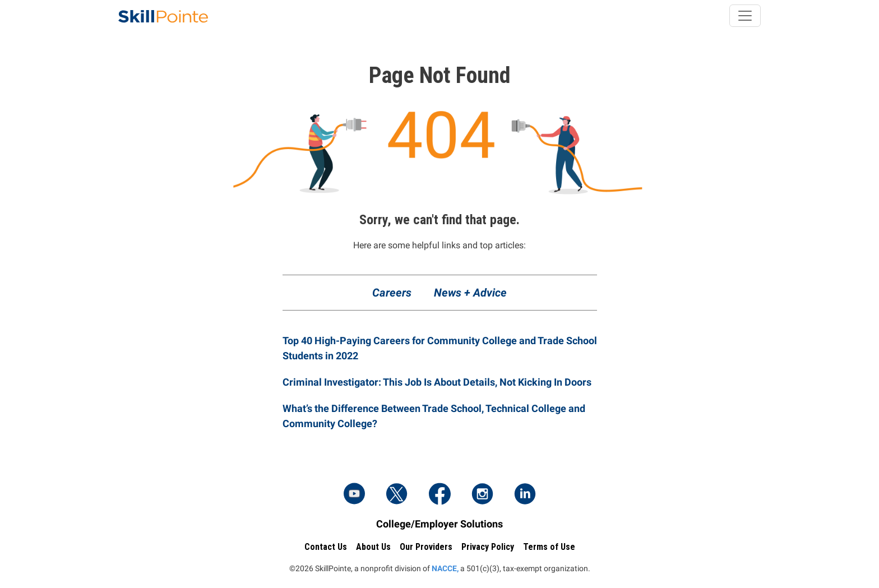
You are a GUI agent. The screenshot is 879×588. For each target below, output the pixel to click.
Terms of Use (549, 547)
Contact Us (326, 547)
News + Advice (470, 293)
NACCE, (445, 568)
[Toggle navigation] (745, 16)
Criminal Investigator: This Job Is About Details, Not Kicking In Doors (437, 382)
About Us (373, 547)
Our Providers (426, 547)
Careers (392, 293)
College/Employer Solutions (439, 524)
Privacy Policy (488, 547)
